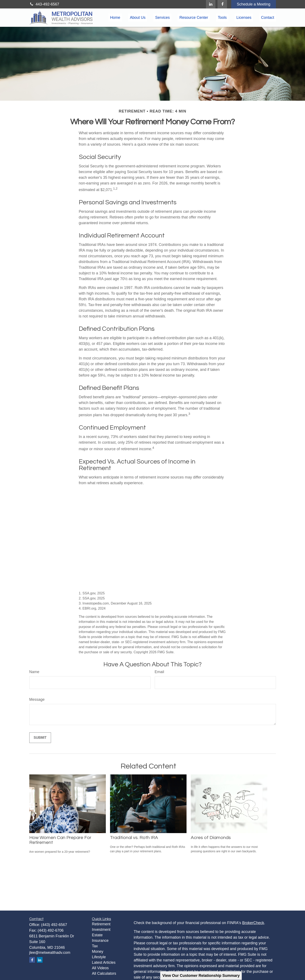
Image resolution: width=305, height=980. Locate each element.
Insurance (100, 941)
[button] (115, 18)
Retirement (101, 924)
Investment (101, 930)
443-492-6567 (44, 4)
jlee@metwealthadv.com (50, 953)
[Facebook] (222, 4)
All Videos (100, 968)
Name (34, 672)
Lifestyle (99, 957)
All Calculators (104, 973)
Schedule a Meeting (253, 4)
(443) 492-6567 (54, 925)
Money (98, 952)
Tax (95, 946)
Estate (97, 935)
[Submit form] (40, 738)
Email (159, 672)
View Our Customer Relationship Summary (201, 976)
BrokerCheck (253, 923)
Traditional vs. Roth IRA (134, 838)
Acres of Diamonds (211, 838)
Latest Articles (104, 962)
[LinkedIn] (211, 4)
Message (37, 699)
